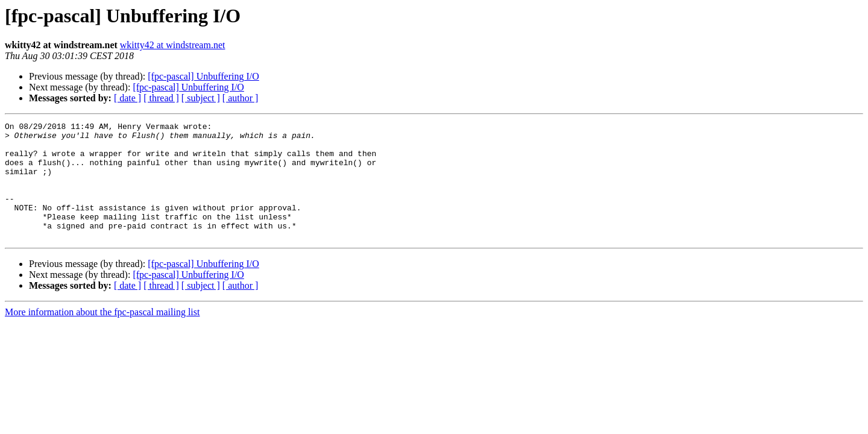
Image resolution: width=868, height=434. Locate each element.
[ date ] (127, 98)
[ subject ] (201, 98)
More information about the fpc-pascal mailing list (102, 335)
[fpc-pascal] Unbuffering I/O (203, 76)
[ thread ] (161, 98)
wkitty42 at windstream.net (173, 45)
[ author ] (241, 98)
